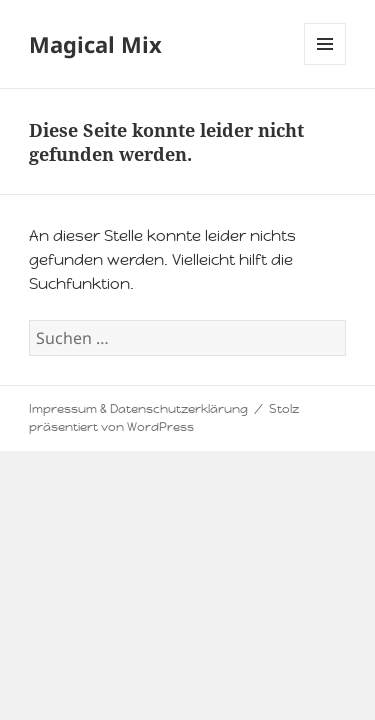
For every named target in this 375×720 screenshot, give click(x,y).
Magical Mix (95, 44)
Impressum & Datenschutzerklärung (138, 409)
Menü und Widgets (325, 64)
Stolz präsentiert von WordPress (164, 418)
